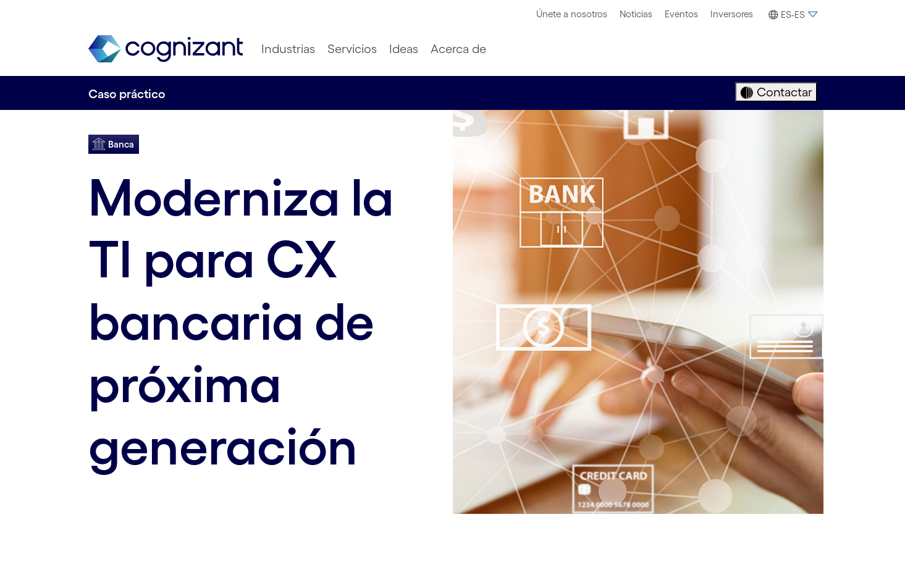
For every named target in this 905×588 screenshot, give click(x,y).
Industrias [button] (288, 49)
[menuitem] (572, 14)
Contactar (783, 92)
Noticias (636, 14)
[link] (166, 49)
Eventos (681, 14)
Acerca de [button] (458, 49)
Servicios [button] (352, 49)
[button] (791, 15)
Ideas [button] (404, 49)
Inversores (732, 14)
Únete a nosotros (572, 14)
